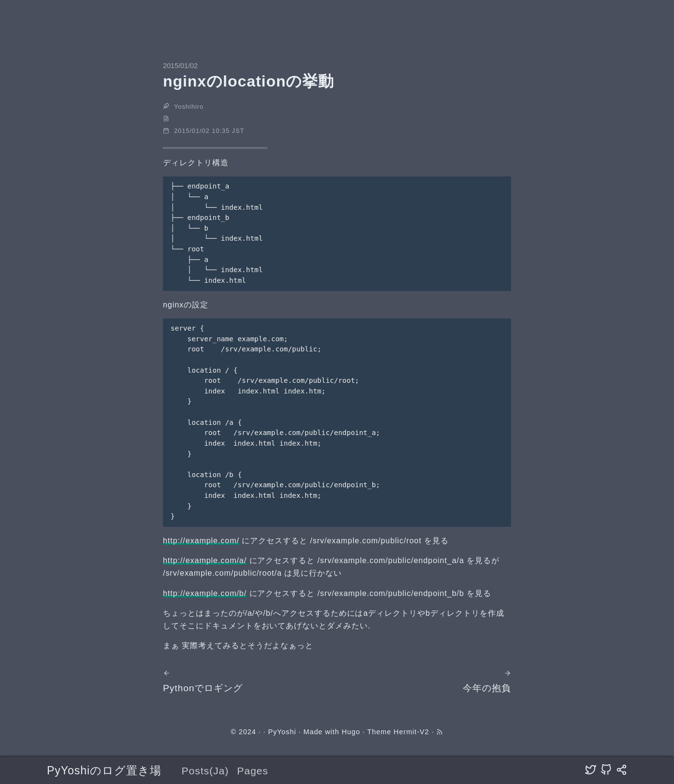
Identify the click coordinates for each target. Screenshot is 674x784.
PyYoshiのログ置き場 (104, 770)
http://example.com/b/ (205, 593)
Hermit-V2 (411, 732)
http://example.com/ (201, 541)
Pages (253, 771)
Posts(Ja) (205, 771)
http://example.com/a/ (205, 560)
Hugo (351, 732)
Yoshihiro (189, 107)
